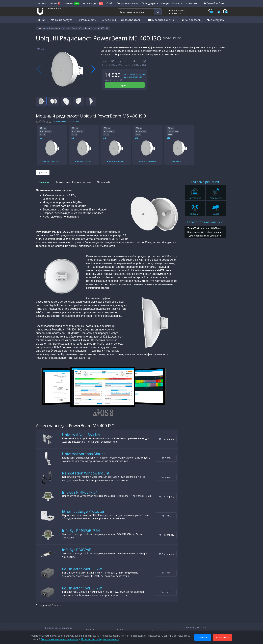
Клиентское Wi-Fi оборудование (205, 232)
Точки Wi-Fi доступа (198, 228)
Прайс (110, 3)
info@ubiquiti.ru (56, 8)
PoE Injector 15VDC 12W (82, 588)
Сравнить (43, 173)
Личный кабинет (215, 3)
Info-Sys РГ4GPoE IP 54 (81, 531)
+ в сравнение (133, 77)
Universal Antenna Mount (84, 454)
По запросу (166, 439)
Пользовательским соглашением (60, 639)
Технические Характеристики (74, 182)
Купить (125, 85)
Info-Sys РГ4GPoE (76, 550)
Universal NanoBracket (81, 435)
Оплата (119, 630)
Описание (44, 182)
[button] (93, 69)
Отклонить (222, 637)
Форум (165, 3)
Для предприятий (199, 236)
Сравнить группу (134, 75)
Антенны (109, 20)
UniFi (42, 20)
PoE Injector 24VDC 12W (82, 569)
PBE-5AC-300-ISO (84, 161)
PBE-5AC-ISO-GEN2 (52, 161)
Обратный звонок (176, 10)
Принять (203, 637)
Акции (55, 3)
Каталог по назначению (205, 222)
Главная (42, 28)
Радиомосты (88, 20)
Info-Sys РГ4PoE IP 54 (80, 492)
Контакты (191, 3)
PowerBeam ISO (73, 28)
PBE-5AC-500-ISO (147, 161)
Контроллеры (191, 20)
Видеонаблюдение (161, 20)
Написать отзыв (71, 121)
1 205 (166, 592)
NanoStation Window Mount (86, 473)
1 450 (166, 516)
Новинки (72, 3)
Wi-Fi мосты (55, 605)
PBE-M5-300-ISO (179, 161)
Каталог (42, 3)
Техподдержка (150, 3)
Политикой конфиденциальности (100, 639)
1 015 (166, 573)
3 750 (166, 458)
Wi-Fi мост (217, 228)
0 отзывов (57, 121)
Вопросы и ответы (127, 3)
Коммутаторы (131, 20)
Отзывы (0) (104, 182)
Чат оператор (174, 13)
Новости (177, 3)
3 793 (166, 477)
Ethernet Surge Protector (83, 511)
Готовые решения (205, 182)
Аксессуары (216, 20)
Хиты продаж (93, 3)
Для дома (216, 236)
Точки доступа (62, 20)
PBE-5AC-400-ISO (116, 161)
